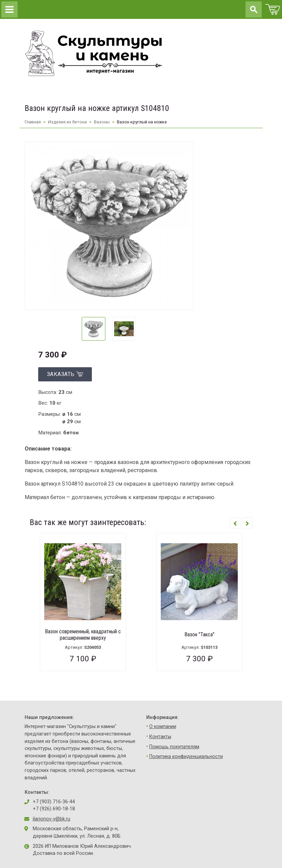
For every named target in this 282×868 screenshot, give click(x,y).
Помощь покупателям (174, 747)
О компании (163, 727)
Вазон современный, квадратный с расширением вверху (83, 635)
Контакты (160, 737)
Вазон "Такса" (199, 634)
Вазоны (102, 122)
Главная (33, 122)
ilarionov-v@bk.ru (52, 819)
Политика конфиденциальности (186, 757)
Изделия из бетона (67, 122)
